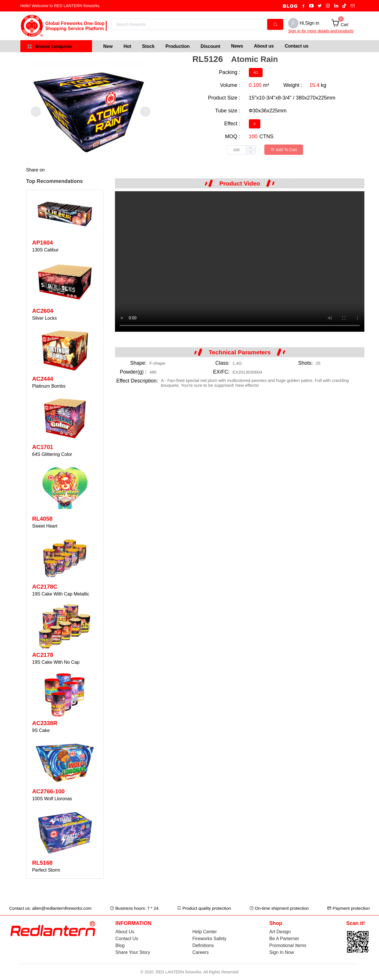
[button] (251, 152)
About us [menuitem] (264, 46)
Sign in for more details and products (321, 31)
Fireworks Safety (209, 939)
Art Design (280, 932)
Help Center (205, 932)
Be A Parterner (284, 939)
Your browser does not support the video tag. (240, 261)
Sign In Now (282, 952)
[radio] (256, 73)
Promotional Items (288, 945)
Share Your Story (133, 952)
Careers (201, 952)
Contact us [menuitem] (297, 46)
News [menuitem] (237, 46)
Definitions (203, 945)
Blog (120, 945)
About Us (125, 932)
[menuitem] (108, 46)
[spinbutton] (241, 150)
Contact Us (127, 939)
